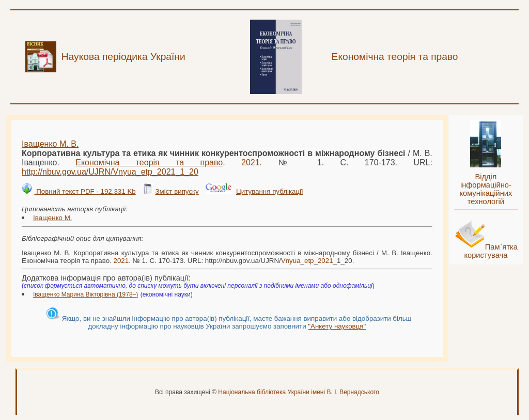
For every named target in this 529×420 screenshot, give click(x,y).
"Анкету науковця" (337, 326)
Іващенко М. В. (50, 144)
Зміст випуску (177, 191)
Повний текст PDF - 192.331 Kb (85, 191)
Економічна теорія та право (149, 162)
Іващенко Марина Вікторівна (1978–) (85, 294)
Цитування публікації (270, 191)
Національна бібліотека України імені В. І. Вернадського (299, 392)
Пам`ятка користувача (491, 251)
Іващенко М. (53, 218)
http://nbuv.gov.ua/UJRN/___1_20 (110, 172)
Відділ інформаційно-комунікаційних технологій (486, 189)
